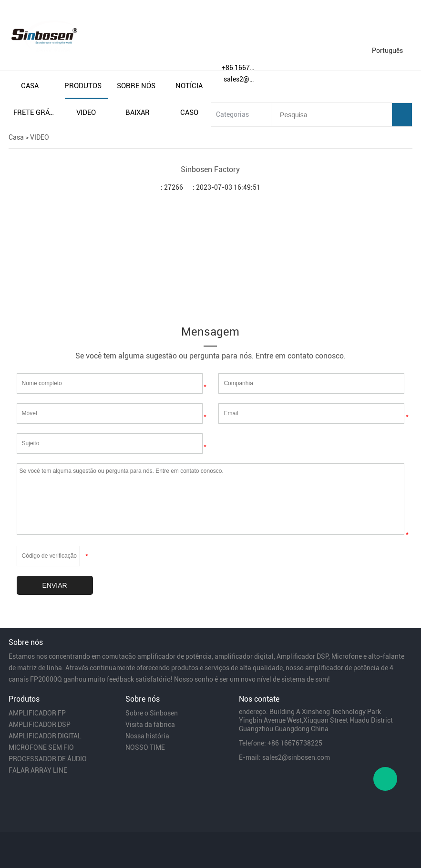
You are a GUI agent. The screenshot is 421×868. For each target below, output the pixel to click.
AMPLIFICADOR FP (37, 713)
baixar (138, 112)
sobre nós (136, 86)
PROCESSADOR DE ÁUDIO (48, 759)
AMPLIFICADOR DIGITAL (45, 736)
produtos (83, 86)
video (86, 112)
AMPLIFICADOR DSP (40, 725)
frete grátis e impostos (35, 112)
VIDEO (40, 137)
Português (387, 51)
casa (30, 86)
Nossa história (147, 736)
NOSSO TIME (145, 747)
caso (189, 112)
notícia (189, 86)
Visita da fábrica (150, 725)
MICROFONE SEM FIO (41, 747)
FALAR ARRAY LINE (38, 770)
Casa (16, 137)
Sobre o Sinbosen (152, 713)
